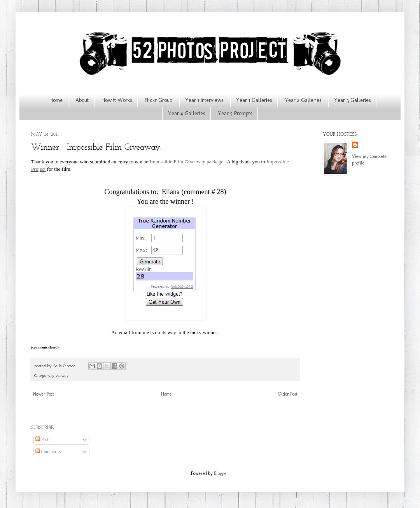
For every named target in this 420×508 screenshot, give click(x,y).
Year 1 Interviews (204, 100)
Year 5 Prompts (235, 113)
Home (56, 100)
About (82, 100)
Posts (43, 440)
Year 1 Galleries (254, 100)
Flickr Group (158, 100)
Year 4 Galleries (186, 113)
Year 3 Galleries (352, 100)
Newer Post (44, 394)
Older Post (288, 394)
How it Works (117, 100)
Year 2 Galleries (303, 100)
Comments (48, 452)
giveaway (60, 376)
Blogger (221, 473)
